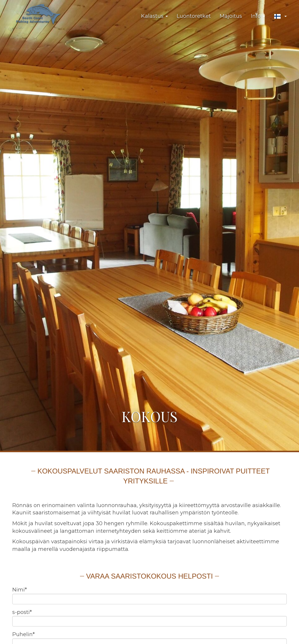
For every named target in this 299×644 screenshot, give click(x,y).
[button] (280, 16)
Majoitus (231, 16)
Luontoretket (194, 16)
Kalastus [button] (154, 16)
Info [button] (258, 16)
